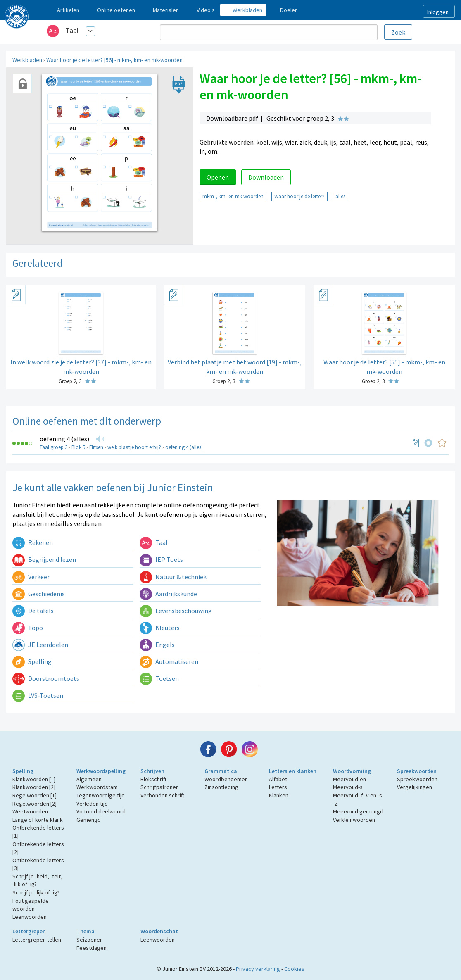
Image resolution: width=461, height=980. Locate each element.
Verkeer (31, 577)
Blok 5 (78, 447)
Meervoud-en (349, 779)
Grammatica (221, 771)
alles (340, 196)
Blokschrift (153, 779)
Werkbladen (27, 60)
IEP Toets (161, 559)
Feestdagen (91, 948)
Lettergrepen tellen (37, 940)
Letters (278, 787)
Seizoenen (90, 940)
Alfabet (278, 779)
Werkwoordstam (97, 787)
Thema (86, 931)
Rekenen (33, 542)
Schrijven (152, 771)
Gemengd (89, 820)
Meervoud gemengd (358, 811)
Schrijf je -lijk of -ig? (36, 892)
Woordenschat (159, 931)
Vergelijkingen (415, 787)
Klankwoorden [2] (34, 787)
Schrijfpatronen (160, 787)
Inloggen (438, 12)
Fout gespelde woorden (31, 905)
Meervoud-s (348, 787)
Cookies (294, 969)
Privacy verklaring (258, 969)
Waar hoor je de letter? (299, 196)
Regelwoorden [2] (34, 804)
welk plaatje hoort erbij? (134, 447)
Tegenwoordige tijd (101, 795)
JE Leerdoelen (40, 645)
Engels (157, 645)
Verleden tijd (92, 804)
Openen (218, 177)
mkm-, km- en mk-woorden (233, 196)
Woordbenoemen (226, 779)
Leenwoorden (30, 917)
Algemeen (89, 779)
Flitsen (96, 447)
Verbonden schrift (162, 795)
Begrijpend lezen (44, 559)
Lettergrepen (29, 931)
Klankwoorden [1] (34, 779)
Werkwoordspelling (101, 771)
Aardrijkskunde (168, 594)
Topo (28, 628)
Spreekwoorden (417, 771)
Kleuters (160, 628)
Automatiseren (169, 661)
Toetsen (159, 678)
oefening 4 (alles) (64, 439)
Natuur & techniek (173, 577)
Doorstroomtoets (46, 678)
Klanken (279, 795)
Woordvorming (352, 771)
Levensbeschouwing (176, 611)
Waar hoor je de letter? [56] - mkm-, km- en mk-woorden (114, 60)
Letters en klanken (293, 771)
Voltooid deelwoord (101, 811)
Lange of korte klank (38, 820)
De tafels (33, 611)
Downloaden (266, 177)
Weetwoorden (30, 811)
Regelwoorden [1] (34, 795)
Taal (72, 30)
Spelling (32, 661)
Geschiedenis (39, 594)
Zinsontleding (221, 787)
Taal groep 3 (53, 447)
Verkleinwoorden (354, 820)
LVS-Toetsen (38, 695)
